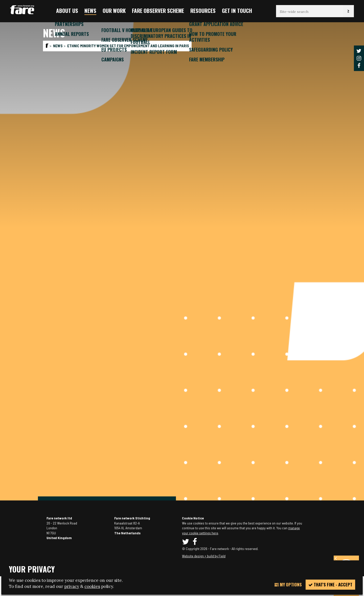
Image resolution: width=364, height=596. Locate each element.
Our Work (114, 10)
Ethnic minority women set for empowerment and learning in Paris (128, 46)
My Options (288, 584)
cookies (92, 586)
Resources (203, 10)
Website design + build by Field (204, 556)
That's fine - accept (330, 584)
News (90, 10)
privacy (72, 586)
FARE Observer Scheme (158, 10)
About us (67, 10)
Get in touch (237, 10)
